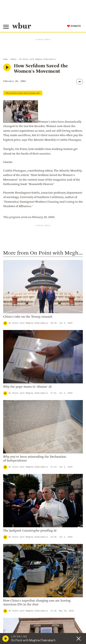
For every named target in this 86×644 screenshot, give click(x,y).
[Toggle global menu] (6, 27)
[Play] (5, 323)
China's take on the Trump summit (28, 317)
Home (5, 59)
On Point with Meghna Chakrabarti (38, 59)
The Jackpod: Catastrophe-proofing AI (30, 531)
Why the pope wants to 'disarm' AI (27, 387)
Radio (14, 59)
